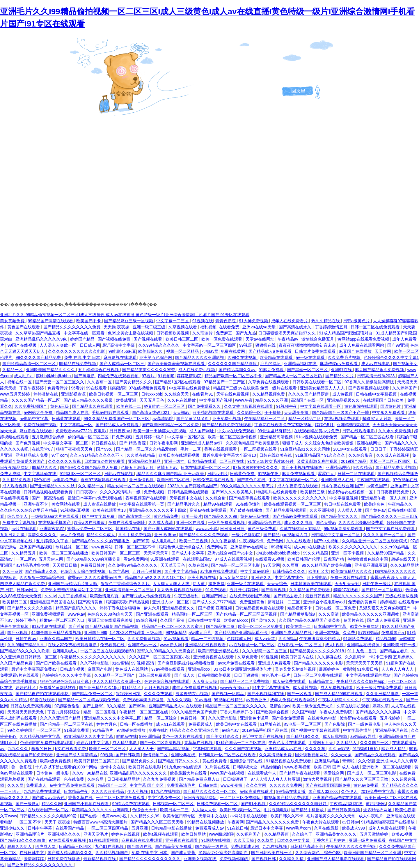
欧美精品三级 (313, 492)
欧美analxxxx (236, 620)
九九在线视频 (275, 846)
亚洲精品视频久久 (344, 400)
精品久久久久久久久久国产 (358, 596)
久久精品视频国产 (112, 853)
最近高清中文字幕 (119, 345)
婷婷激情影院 (189, 376)
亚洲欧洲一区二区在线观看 (387, 767)
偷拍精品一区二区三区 (89, 437)
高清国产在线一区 (308, 400)
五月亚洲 (140, 828)
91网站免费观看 (358, 639)
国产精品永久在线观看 (93, 406)
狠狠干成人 (292, 443)
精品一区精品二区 (305, 419)
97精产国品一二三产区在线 (241, 743)
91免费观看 (216, 590)
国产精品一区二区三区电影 (236, 565)
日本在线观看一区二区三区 (206, 467)
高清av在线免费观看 (208, 510)
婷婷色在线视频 (126, 834)
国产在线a (90, 816)
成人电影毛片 (164, 541)
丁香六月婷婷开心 (237, 712)
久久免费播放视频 (144, 639)
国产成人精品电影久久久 (70, 853)
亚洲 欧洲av (166, 535)
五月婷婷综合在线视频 (99, 370)
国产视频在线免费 (115, 339)
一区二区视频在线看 (259, 449)
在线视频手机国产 (55, 522)
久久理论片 (203, 333)
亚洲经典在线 (184, 755)
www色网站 (102, 547)
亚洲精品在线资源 (364, 645)
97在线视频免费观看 (148, 388)
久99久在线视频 (243, 357)
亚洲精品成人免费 (32, 455)
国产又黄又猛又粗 (193, 419)
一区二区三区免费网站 (241, 798)
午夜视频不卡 (252, 541)
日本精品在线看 (203, 461)
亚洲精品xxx (200, 669)
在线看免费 (230, 327)
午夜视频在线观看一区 (383, 700)
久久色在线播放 (182, 400)
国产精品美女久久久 (340, 516)
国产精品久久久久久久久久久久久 (150, 859)
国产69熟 (137, 706)
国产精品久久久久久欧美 (30, 608)
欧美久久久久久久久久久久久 (300, 498)
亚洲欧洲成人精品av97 (202, 443)
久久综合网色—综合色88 (318, 853)
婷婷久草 (381, 706)
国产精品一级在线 (212, 846)
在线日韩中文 (32, 853)
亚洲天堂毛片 (96, 834)
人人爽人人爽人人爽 (172, 584)
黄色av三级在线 (255, 516)
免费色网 (276, 541)
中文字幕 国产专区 (147, 785)
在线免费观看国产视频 (251, 596)
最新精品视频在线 (100, 859)
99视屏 (246, 345)
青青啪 (349, 761)
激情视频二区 (156, 755)
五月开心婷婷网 (244, 590)
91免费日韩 (368, 669)
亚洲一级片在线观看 (246, 584)
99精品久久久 (45, 467)
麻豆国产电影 (100, 669)
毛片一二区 (191, 449)
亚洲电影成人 (65, 651)
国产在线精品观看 (45, 779)
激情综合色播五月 (318, 339)
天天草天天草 (157, 553)
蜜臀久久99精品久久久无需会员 (166, 651)
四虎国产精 (334, 559)
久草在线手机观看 (354, 706)
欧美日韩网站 (194, 834)
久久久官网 (257, 785)
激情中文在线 (113, 767)
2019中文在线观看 (350, 449)
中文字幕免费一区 (165, 798)
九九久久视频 (180, 700)
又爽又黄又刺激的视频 (296, 669)
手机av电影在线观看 (111, 412)
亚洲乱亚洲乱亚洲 (371, 565)
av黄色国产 (377, 486)
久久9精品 (288, 639)
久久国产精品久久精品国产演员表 (310, 620)
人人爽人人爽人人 (398, 669)
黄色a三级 (60, 406)
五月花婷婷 (390, 718)
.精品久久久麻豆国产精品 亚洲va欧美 (171, 474)
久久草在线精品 (141, 455)
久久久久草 (316, 749)
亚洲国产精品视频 (36, 547)
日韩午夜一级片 (377, 584)
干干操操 (273, 412)
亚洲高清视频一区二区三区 (130, 590)
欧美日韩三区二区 (182, 339)
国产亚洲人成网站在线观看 (168, 529)
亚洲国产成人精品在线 (292, 633)
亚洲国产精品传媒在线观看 (338, 798)
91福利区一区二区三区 (81, 474)
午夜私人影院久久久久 (339, 700)
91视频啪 (166, 376)
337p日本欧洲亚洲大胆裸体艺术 (243, 669)
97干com (60, 455)
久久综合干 (303, 834)
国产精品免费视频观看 (286, 510)
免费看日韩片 (93, 565)
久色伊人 (350, 791)
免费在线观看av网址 (127, 522)
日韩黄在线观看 (67, 419)
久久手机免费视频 (135, 535)
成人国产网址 (202, 431)
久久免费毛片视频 (345, 357)
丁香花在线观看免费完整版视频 (283, 425)
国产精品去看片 (288, 596)
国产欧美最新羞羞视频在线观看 (177, 364)
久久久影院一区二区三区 (265, 651)
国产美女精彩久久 (223, 736)
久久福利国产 (249, 834)
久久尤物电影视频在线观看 (249, 406)
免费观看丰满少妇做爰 (144, 700)
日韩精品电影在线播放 (172, 828)
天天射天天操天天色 (26, 712)
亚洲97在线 (342, 370)
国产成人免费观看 (384, 620)
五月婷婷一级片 (150, 437)
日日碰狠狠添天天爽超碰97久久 (287, 333)
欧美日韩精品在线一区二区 (100, 639)
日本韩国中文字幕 (331, 626)
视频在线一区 (20, 382)
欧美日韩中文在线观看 (237, 724)
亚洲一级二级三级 (150, 327)
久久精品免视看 (17, 480)
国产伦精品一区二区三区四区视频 (247, 614)
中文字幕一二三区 (173, 321)
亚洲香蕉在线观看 (182, 840)
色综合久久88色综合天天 (110, 614)
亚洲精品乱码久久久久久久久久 (139, 773)
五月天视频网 (157, 688)
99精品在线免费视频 (78, 364)
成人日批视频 (335, 736)
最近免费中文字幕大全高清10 (230, 455)
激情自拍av (280, 706)
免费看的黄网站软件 (58, 688)
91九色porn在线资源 (183, 767)
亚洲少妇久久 (13, 828)
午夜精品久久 (401, 504)
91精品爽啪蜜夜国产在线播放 (388, 822)
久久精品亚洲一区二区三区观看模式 (375, 541)
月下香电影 (317, 578)
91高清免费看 (77, 730)
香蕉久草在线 (81, 798)
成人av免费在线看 (290, 681)
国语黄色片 (391, 406)
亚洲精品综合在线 (265, 522)
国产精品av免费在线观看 (296, 516)
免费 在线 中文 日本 (83, 357)
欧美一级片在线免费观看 (379, 688)
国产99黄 (141, 541)
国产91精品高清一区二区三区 (30, 364)
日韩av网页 (27, 590)
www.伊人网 (171, 645)
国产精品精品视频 (174, 749)
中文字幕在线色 (290, 578)
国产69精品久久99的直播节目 (94, 559)
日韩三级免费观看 (155, 675)
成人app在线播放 (310, 547)
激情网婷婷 (34, 859)
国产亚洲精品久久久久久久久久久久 (40, 865)
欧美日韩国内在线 (298, 657)
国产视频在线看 (148, 339)
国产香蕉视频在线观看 (369, 388)
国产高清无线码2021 (151, 412)
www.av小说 (207, 529)
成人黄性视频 (306, 688)
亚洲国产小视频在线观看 (87, 804)
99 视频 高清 (143, 663)
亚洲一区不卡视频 (348, 553)
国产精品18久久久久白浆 (23, 840)
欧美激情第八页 (105, 596)
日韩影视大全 (246, 767)
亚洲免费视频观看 (49, 614)
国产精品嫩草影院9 (298, 614)
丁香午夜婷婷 (32, 388)
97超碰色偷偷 (67, 706)
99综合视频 (147, 620)
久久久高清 (329, 614)
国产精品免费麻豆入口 (200, 779)
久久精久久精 (292, 859)
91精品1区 (132, 688)
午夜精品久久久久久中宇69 (351, 846)
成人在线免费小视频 (197, 370)
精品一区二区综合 (161, 718)
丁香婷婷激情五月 (332, 327)
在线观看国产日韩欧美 (384, 400)
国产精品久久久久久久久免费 (273, 822)
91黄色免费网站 (365, 626)
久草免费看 (248, 657)
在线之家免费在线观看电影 (73, 645)
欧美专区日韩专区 (180, 816)
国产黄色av (375, 510)
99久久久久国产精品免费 (39, 357)
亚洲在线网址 (370, 443)
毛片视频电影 (276, 810)
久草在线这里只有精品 (301, 529)
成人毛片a (24, 376)
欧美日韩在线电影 (145, 767)
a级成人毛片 (200, 633)
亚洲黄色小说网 (255, 718)
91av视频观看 (176, 639)
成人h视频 (335, 645)
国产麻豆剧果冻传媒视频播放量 (187, 663)
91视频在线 (203, 321)
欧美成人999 (354, 828)
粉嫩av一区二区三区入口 (63, 620)
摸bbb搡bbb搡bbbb (54, 376)
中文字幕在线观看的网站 (369, 675)
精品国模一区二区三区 (193, 614)
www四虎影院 (222, 834)
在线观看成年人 (262, 773)
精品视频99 (386, 639)
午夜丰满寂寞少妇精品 (320, 639)
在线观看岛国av (198, 559)
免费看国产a (393, 633)
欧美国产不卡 (89, 321)
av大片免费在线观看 (237, 663)
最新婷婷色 (330, 669)
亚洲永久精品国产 (56, 639)
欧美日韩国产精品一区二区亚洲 (373, 853)
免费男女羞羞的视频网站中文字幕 (72, 590)
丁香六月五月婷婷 (330, 840)
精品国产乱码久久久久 (77, 608)
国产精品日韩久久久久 (179, 761)
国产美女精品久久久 (134, 382)
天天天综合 (278, 584)
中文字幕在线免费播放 (190, 388)
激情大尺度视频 (318, 779)
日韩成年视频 (73, 669)
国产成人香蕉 (184, 853)
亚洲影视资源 (74, 394)
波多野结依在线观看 (359, 718)
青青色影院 (226, 321)
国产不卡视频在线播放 (302, 467)
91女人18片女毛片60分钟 (271, 461)
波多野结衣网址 (378, 810)
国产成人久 (185, 675)
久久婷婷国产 (405, 388)
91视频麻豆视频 (75, 510)
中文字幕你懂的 (358, 730)
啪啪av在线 (127, 736)
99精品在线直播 (291, 791)
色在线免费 (74, 779)
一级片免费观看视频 (227, 522)
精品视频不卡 (300, 608)
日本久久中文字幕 (294, 840)
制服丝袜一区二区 (72, 547)
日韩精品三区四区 (76, 846)
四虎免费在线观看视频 (119, 376)
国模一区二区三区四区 (390, 461)
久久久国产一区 (375, 743)
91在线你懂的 (249, 504)
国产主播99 (94, 706)
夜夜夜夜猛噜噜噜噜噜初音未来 (308, 345)
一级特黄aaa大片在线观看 (55, 516)
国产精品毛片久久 (184, 504)
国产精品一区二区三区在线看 (368, 437)
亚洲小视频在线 (202, 578)
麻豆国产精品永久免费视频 (380, 370)
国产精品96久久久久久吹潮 (25, 651)
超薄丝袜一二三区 (284, 602)
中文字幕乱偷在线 (40, 474)
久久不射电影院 (95, 663)
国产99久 (105, 449)
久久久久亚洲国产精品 (61, 718)
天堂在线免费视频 (233, 394)
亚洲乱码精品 (327, 761)
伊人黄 (199, 584)
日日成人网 (90, 345)
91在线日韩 (238, 828)
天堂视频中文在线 (186, 498)
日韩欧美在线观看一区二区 (317, 382)
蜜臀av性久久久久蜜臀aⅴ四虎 (95, 578)
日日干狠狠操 (247, 675)
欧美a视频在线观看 (161, 834)
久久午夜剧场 (224, 541)
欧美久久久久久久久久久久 (354, 547)
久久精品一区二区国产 (115, 675)
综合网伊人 (18, 516)
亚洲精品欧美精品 (145, 461)
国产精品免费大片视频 (396, 467)
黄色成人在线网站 (132, 669)
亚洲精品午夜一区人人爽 (384, 498)
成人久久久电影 (299, 522)
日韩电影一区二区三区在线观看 (228, 755)
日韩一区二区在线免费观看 (376, 327)
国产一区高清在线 (49, 498)
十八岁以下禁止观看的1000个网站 (67, 767)
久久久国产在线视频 (244, 749)
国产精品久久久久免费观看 (204, 535)
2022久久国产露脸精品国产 (193, 486)
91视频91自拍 (366, 749)
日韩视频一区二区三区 (174, 804)
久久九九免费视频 (160, 779)
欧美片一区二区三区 (108, 749)
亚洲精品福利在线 (301, 364)
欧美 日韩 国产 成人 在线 (337, 767)
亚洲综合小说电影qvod (324, 602)
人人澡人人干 (142, 749)
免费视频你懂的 (235, 859)
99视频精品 (176, 633)
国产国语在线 (140, 846)
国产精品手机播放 (308, 810)
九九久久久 (18, 749)
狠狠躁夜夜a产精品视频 (128, 602)
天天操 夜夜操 (117, 327)
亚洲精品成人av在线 (284, 749)
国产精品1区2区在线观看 (178, 382)
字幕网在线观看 (208, 749)
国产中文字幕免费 (99, 516)
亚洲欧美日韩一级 (400, 645)
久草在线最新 (327, 828)
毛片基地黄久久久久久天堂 (331, 816)
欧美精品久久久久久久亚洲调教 (371, 614)
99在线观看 (97, 388)
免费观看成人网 (246, 846)
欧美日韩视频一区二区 (241, 810)
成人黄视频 (343, 394)
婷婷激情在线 (46, 394)
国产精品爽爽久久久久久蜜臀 (149, 370)
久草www (8, 816)
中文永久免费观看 (389, 412)
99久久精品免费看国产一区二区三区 (117, 419)
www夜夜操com (235, 688)
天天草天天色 (173, 565)
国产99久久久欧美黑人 (233, 492)
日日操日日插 (233, 529)
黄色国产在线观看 (24, 327)
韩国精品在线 (128, 529)
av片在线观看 (24, 529)
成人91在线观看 (171, 724)
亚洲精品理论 (338, 467)
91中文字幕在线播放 (271, 688)
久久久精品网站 (404, 565)
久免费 (349, 633)
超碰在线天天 (404, 559)
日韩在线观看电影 (359, 431)
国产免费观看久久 (205, 406)
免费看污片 (58, 388)
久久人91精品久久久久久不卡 (97, 455)
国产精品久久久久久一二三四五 (389, 516)
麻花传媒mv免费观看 (339, 364)
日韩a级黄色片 (357, 321)
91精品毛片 (103, 730)
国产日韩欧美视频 (344, 810)
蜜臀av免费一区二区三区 (90, 529)
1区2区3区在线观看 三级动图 (136, 633)
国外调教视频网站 (312, 755)
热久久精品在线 (326, 321)
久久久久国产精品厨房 (309, 394)
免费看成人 (37, 785)
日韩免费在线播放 (64, 859)
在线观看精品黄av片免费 (317, 431)
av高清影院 (163, 419)
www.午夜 (244, 400)
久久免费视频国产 (31, 406)
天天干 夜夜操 (58, 822)
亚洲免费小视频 (227, 419)
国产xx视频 (18, 633)
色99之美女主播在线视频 (131, 333)
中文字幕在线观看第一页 (142, 504)
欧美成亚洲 (127, 400)
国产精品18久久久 (303, 736)
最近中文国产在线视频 (263, 736)
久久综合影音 (361, 455)
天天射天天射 (347, 584)
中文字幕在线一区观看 (85, 333)
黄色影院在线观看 (361, 406)
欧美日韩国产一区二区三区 (116, 553)
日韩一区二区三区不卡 (136, 547)
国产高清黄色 (91, 602)
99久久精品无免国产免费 (195, 712)
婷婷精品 (388, 602)
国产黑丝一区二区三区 (308, 370)
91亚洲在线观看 (165, 559)
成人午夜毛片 (372, 816)
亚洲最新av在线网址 (250, 547)
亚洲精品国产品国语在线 (53, 602)
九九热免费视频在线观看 (180, 590)
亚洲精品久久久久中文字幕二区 (113, 718)
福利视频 (208, 327)
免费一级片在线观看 (349, 578)
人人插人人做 (350, 510)
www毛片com (299, 828)
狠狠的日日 (42, 749)
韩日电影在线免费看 (343, 504)
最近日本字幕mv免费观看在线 (96, 498)
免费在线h (158, 730)
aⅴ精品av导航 (363, 736)
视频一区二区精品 (183, 351)
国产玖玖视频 (274, 590)
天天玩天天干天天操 (365, 663)
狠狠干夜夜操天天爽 (75, 449)
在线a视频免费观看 (342, 419)
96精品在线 (97, 773)
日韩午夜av (26, 639)
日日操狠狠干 (236, 779)
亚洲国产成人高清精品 (77, 755)
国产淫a (76, 626)
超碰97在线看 (346, 590)
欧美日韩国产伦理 (304, 559)
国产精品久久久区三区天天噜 (362, 779)
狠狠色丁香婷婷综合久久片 (126, 584)
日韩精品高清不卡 (307, 846)
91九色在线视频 (166, 791)
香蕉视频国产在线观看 (146, 498)
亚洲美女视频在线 (200, 859)
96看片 (77, 388)
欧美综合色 (375, 504)
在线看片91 (203, 394)
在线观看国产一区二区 (49, 810)
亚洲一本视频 (328, 633)
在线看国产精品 (70, 828)
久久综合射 (216, 498)
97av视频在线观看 (168, 669)
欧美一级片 (192, 516)
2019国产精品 (354, 461)
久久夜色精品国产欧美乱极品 (253, 443)
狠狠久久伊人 (20, 846)
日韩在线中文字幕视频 (377, 394)
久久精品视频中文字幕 (40, 736)
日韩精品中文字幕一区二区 (336, 535)
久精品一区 (13, 370)
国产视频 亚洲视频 (216, 608)
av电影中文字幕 (34, 419)
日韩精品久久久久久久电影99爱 (48, 816)
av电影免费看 (65, 480)
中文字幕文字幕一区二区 (66, 443)
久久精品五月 (24, 553)
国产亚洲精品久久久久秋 (53, 486)
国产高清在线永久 (296, 327)
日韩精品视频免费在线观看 (260, 608)
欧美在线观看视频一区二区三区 (293, 504)
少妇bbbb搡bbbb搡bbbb (278, 553)
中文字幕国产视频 (216, 400)
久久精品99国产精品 (386, 553)
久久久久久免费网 (286, 785)
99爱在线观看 (43, 700)
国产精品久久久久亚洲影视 (200, 357)
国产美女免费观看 (289, 718)
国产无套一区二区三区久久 (60, 382)
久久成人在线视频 (393, 455)
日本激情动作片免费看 (105, 461)
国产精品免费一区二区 (93, 694)
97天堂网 (271, 565)
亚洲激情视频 (142, 480)
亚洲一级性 (175, 461)
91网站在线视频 (216, 840)
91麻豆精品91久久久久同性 (305, 449)
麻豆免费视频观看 (299, 474)
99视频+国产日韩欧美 (121, 755)
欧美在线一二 (129, 406)
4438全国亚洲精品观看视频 (57, 633)
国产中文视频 (327, 541)
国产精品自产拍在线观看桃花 (42, 694)
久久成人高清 (161, 522)
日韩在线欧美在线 (276, 455)
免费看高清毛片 (182, 785)
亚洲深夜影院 (52, 529)
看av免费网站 (136, 559)
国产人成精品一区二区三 (122, 364)
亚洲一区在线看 (191, 522)
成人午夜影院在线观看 (298, 486)
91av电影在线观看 (49, 626)
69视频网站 (281, 547)
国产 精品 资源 (133, 443)
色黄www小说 (115, 816)
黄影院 (349, 669)
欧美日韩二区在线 (174, 480)
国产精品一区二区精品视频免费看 (89, 700)
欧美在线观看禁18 (110, 510)
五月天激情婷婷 (374, 834)
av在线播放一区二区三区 (252, 645)
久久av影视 (339, 749)
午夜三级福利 (187, 596)
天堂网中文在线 (213, 816)
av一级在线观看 (311, 357)
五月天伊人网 (52, 559)
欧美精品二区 (15, 602)
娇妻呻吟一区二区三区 (165, 406)
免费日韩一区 (193, 718)
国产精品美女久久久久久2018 (318, 651)
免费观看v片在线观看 (20, 675)
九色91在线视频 (110, 846)
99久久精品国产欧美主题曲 (327, 565)
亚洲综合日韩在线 (247, 761)
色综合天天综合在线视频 (84, 571)
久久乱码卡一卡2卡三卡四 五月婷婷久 (380, 657)
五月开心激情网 (147, 571)
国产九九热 (246, 333)
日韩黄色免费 (243, 474)
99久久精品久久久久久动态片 (248, 486)
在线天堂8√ (43, 449)
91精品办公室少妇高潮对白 (224, 853)
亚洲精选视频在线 (354, 425)
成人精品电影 (125, 743)
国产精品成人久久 (42, 571)
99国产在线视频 (22, 345)
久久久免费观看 (159, 694)
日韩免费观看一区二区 (218, 804)
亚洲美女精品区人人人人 (323, 388)
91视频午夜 (287, 406)
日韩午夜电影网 (164, 443)
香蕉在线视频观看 (221, 449)
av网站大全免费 (39, 412)
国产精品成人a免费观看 (271, 351)
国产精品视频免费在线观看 (227, 425)
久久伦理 (366, 761)
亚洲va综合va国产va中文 (231, 553)
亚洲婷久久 (262, 578)
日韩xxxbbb (152, 394)
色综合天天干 (145, 810)
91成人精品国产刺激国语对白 (346, 333)
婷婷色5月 (325, 425)
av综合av (231, 730)
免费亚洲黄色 (253, 602)
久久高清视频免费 (276, 755)
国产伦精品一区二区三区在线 (67, 724)
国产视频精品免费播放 (398, 474)
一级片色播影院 (246, 535)
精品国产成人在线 (73, 412)
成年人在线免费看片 (290, 321)
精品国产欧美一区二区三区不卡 (234, 376)
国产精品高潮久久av (238, 370)
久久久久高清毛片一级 (121, 492)
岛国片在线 (354, 620)
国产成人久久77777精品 (215, 602)
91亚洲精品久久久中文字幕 (89, 736)
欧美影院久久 (151, 351)
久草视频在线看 (183, 327)
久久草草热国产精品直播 (38, 333)
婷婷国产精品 (83, 339)
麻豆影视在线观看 (120, 357)
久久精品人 (347, 743)
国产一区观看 (300, 694)
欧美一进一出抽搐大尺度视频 (160, 431)
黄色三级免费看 (262, 529)
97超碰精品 (369, 633)
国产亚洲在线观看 (153, 614)
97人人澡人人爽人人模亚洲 (276, 779)
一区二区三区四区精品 (108, 828)
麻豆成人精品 (394, 749)
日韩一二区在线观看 (356, 474)
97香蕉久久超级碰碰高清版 (370, 382)
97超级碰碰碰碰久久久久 (256, 467)
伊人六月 (152, 608)
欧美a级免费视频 (56, 761)
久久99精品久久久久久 (159, 345)
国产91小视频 (254, 804)
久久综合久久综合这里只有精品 (29, 510)
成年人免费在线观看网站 (362, 345)
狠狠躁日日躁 (129, 694)
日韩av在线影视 (119, 474)
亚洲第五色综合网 (156, 357)
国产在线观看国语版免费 (329, 785)
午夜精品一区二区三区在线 (144, 712)
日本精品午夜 (77, 791)
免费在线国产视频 (40, 425)
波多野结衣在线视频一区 (351, 492)
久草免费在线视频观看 (269, 382)
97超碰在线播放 (131, 730)
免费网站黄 (218, 547)
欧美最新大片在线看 (189, 773)
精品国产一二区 (113, 785)
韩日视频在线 (104, 443)
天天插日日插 (65, 565)
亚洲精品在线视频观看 (206, 645)
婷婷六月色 (107, 724)
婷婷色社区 (26, 688)
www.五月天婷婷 (16, 394)
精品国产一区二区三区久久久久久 (236, 706)
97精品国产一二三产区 (225, 382)
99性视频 (270, 657)
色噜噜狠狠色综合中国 (368, 559)
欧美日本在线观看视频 (180, 455)
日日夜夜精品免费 (393, 492)
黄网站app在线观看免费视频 (364, 339)
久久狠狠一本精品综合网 (42, 578)
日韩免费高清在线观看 (214, 480)
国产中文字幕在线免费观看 (391, 529)
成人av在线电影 (376, 364)
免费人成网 (11, 474)
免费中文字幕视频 (19, 522)
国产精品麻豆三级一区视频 (129, 321)
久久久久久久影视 (65, 461)
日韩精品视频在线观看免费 (49, 492)
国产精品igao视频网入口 (286, 535)
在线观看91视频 (270, 559)
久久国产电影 (305, 712)
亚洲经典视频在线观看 (214, 657)
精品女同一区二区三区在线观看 (136, 486)
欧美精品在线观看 (277, 357)
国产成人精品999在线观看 (339, 694)
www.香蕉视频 (298, 767)
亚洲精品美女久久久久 (337, 834)
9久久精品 (363, 467)
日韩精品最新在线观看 (189, 492)
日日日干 (379, 449)
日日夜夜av (120, 431)
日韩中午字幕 (40, 828)
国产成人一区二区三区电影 (372, 773)
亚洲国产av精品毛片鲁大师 (25, 565)
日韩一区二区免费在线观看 (318, 675)
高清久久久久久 (42, 535)
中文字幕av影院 (255, 571)
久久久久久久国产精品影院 (233, 364)
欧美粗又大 (319, 571)
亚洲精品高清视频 (277, 437)
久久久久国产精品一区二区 (36, 400)
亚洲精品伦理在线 (392, 730)
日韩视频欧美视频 (173, 333)
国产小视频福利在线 (266, 694)
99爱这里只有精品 (275, 431)
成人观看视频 (15, 486)
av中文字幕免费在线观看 (73, 785)
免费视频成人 (201, 724)
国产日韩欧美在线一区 (272, 853)
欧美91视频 (403, 834)
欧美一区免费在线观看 (222, 339)
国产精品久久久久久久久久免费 (72, 327)
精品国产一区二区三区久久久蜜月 (173, 626)
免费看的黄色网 (363, 602)
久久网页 (291, 565)
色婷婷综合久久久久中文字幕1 (391, 357)
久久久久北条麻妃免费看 (361, 522)
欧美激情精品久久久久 (352, 571)
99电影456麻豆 (122, 351)
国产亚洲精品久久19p (99, 688)
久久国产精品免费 (17, 663)
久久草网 (266, 840)
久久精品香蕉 (277, 834)
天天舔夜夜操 (297, 412)
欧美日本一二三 (175, 810)
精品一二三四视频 (208, 639)
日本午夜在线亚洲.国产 (343, 486)
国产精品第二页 (221, 626)
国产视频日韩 (264, 859)
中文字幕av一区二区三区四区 (210, 345)
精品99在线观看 (218, 504)
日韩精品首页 (322, 681)
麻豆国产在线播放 (356, 351)
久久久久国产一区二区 (384, 535)
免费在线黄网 (233, 351)
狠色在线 (42, 480)
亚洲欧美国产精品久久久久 (51, 370)
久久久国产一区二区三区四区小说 (160, 657)
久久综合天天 (177, 394)
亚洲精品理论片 (31, 834)
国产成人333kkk (324, 791)
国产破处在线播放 (246, 510)
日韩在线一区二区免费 (336, 608)
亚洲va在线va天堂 (259, 327)
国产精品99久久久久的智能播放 (101, 541)
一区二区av (26, 559)
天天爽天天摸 (205, 681)
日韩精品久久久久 (290, 571)
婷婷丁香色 (26, 620)
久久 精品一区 (91, 486)
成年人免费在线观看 (387, 828)
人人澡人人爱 (205, 810)
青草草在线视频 (199, 743)
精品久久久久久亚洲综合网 (195, 730)
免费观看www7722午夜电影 (81, 431)
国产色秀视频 (28, 443)
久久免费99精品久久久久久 (133, 565)
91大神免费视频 (254, 321)
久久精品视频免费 (269, 394)
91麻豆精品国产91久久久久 (321, 455)
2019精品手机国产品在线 (265, 730)
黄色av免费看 (366, 785)
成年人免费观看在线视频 (195, 688)
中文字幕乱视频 (344, 498)
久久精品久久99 (145, 816)
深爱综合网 (334, 773)
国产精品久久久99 (221, 516)
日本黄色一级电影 (53, 773)
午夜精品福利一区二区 (265, 419)
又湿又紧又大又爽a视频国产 (385, 608)
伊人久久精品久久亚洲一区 (117, 681)
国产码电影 (85, 376)
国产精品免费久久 (139, 761)
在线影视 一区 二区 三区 (300, 645)
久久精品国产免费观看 (310, 590)
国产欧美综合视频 (273, 712)
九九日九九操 (13, 535)
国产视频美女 (405, 364)
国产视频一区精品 (228, 694)
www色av (76, 614)
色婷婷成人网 (239, 639)
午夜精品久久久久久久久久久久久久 (93, 657)
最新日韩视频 (318, 596)
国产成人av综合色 (49, 798)
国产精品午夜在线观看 (300, 773)
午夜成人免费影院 (336, 712)
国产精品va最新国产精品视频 (112, 626)
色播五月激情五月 (138, 467)
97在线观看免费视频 (68, 840)
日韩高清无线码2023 (376, 376)
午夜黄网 (236, 822)
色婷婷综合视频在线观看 (167, 681)
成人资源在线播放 (100, 504)
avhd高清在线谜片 (257, 791)
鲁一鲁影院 (22, 767)
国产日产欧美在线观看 (57, 663)
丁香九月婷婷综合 (64, 712)
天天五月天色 (152, 400)
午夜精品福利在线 (347, 804)
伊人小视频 (138, 791)
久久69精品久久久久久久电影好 (298, 804)
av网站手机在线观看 (250, 816)
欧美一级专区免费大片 (313, 706)
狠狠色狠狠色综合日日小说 (65, 681)
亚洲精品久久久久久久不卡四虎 (158, 510)
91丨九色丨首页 (362, 651)
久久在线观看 (299, 541)
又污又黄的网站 (234, 578)
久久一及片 (13, 571)
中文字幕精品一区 (77, 425)
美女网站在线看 (66, 504)
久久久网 (15, 785)
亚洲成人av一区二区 (171, 602)
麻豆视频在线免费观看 (142, 840)
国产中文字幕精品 (181, 571)
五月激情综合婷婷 (49, 437)
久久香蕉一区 (100, 382)
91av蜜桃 (120, 663)
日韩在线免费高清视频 (31, 706)
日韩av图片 (218, 474)
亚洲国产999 (96, 633)
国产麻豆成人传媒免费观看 (147, 596)
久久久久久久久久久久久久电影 (77, 351)
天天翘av (182, 412)
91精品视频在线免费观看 (289, 761)
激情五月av (168, 467)
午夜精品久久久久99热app (361, 681)
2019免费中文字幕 (378, 791)
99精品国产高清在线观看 (51, 321)
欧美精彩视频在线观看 (214, 412)
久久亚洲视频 (322, 510)
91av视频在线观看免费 (317, 437)
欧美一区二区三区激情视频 (233, 437)
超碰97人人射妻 (377, 419)
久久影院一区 (250, 412)
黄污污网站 (376, 804)
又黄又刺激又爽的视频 (318, 461)
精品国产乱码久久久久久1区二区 (155, 578)
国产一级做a (27, 804)
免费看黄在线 (113, 645)
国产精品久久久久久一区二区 (210, 791)
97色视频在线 (405, 480)
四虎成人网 (46, 846)
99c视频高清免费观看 (344, 529)
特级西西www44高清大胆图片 (101, 822)
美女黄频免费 (13, 321)
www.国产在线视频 (228, 773)
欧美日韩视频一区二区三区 (114, 394)
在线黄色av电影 (323, 718)
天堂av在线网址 (261, 339)
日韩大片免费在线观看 (316, 351)
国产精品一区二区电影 (382, 590)
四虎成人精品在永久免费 (23, 584)
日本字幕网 (120, 571)
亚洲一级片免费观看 (368, 840)
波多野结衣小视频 (192, 694)
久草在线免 (198, 565)
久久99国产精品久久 (26, 645)
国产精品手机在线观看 (250, 498)
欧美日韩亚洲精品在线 (219, 651)
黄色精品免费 (166, 516)
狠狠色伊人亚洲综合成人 (182, 547)
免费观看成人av (210, 828)
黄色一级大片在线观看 (183, 736)
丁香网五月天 (322, 743)
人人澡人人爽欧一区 (58, 345)
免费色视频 (155, 492)
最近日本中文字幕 (267, 828)
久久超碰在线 (330, 657)
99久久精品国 (316, 553)
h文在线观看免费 (71, 749)
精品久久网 (52, 804)
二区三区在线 (232, 461)
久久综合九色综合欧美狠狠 (330, 443)
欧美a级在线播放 (90, 522)
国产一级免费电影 (365, 724)
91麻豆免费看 (272, 370)
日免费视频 (122, 437)
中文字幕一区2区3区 (186, 437)
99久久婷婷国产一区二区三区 (34, 730)
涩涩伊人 (326, 474)
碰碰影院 (118, 388)
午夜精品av (288, 339)
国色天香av (326, 522)
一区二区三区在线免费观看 (121, 798)
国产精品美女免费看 (174, 846)
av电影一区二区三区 (303, 724)
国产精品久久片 (340, 376)
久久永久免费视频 (395, 431)
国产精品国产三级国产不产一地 (341, 412)
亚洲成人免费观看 (275, 663)
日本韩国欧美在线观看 (311, 584)
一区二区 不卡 (29, 822)
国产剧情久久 (264, 620)
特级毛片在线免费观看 (277, 492)
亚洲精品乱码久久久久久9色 (42, 339)
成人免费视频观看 (337, 688)
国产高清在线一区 (135, 516)
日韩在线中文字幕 (205, 620)
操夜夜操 (216, 584)
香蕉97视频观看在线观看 (104, 480)
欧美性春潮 (405, 810)
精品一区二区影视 (100, 712)
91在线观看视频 (104, 840)
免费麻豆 (225, 333)
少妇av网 (210, 351)
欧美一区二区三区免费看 (261, 626)
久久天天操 (342, 755)
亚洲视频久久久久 (65, 834)
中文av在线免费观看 (236, 431)
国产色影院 (335, 724)
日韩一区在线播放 (137, 724)
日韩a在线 (209, 785)
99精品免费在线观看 (131, 804)
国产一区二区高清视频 (161, 743)
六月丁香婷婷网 (73, 596)
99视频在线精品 (229, 700)
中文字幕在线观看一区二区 (294, 480)
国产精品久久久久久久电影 (319, 663)
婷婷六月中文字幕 (93, 743)
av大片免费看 (72, 535)
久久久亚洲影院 (223, 718)
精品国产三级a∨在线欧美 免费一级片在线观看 (255, 388)
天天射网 (384, 351)
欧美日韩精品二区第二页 (97, 761)
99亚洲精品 (150, 736)
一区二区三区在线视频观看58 (108, 651)
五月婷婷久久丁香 (53, 541)
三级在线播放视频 (402, 596)
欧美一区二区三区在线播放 (64, 553)
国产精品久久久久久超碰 (379, 712)
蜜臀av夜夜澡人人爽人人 (394, 578)
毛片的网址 (271, 364)
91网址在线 (271, 724)
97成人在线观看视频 (234, 559)
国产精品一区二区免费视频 (245, 681)
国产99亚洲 (398, 345)
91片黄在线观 (218, 767)
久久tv (50, 596)
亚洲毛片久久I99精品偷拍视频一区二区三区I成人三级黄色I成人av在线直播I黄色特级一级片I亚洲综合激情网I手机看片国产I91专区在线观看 (125, 315)
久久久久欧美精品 (108, 791)
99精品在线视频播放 (206, 822)
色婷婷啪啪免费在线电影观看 (47, 743)
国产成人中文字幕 (188, 553)
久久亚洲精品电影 (383, 694)
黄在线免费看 (215, 761)
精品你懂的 (271, 767)
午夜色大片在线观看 (287, 743)
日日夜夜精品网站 (124, 779)
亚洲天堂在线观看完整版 (111, 620)
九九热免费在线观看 (42, 791)
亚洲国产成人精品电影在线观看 (336, 859)
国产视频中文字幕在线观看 (316, 730)
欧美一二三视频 (194, 541)
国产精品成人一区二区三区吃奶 (294, 376)
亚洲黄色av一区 (143, 645)
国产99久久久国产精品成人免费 (89, 467)
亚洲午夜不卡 (36, 504)
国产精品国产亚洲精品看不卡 (242, 633)
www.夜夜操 (232, 785)
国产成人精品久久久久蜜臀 (89, 400)
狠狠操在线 (266, 345)
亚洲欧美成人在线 (338, 480)
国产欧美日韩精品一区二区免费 (171, 425)
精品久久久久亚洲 (272, 400)
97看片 (149, 376)
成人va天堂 (266, 639)
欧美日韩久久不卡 (287, 816)
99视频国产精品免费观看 (287, 798)
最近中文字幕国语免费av (34, 669)
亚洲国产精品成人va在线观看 (176, 706)
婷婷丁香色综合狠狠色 (120, 608)
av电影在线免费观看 (219, 571)
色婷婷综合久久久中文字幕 (67, 675)
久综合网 (96, 779)
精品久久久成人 (101, 535)
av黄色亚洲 (257, 700)
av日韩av (351, 822)
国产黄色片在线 (252, 480)
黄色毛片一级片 (276, 675)
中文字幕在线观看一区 (321, 406)
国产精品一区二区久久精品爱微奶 (147, 449)
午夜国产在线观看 (374, 480)
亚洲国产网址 (214, 596)
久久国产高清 (173, 620)
